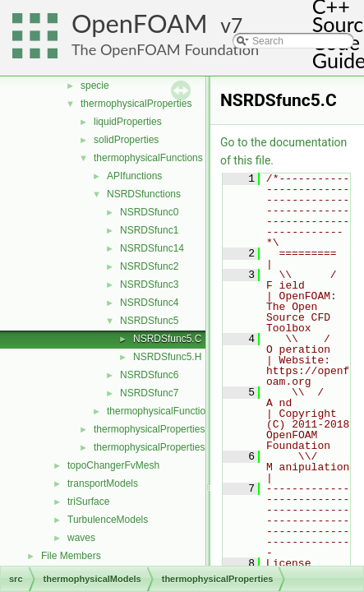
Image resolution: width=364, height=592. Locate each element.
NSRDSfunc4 (149, 303)
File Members (71, 556)
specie (95, 86)
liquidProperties (128, 122)
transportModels (103, 483)
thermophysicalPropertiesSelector (167, 447)
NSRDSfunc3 (149, 284)
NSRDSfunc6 (149, 375)
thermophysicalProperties (136, 104)
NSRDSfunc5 (149, 321)
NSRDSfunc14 (152, 248)
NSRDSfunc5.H (167, 357)
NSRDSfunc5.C (167, 339)
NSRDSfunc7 (149, 393)
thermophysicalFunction (159, 411)
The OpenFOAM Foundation (165, 49)
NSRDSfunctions (144, 194)
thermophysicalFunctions (148, 158)
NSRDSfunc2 (149, 266)
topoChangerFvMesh (113, 465)
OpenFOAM (140, 23)
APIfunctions (134, 176)
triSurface (88, 502)
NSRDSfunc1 (149, 230)
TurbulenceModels (108, 520)
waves (81, 538)
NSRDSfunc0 (149, 212)
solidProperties (126, 140)
